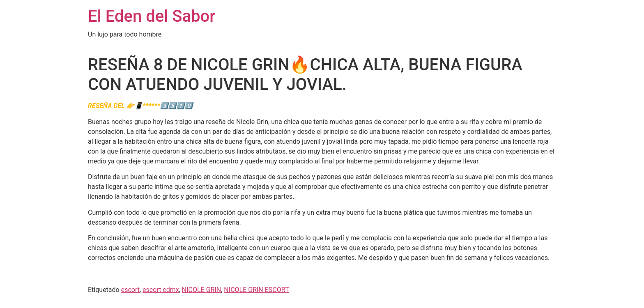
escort (130, 290)
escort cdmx (161, 290)
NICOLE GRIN (201, 290)
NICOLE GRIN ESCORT (256, 290)
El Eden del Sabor (152, 16)
